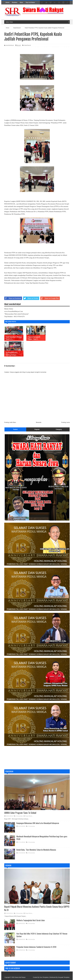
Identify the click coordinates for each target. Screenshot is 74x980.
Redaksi (15, 2)
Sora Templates (44, 977)
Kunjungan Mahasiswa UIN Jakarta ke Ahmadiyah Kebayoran (38, 823)
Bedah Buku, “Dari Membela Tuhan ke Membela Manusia (36, 850)
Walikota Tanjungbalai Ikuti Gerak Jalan (31, 920)
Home (7, 2)
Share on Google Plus (49, 298)
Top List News (30, 2)
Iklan (21, 2)
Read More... (29, 816)
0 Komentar (19, 816)
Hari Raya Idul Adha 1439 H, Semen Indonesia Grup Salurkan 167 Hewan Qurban (42, 935)
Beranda (39, 422)
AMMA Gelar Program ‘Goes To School (20, 813)
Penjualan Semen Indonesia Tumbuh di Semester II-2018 (36, 947)
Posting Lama (66, 422)
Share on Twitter (31, 298)
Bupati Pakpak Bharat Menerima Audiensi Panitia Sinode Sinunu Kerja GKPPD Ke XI (37, 908)
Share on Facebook (13, 298)
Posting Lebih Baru (10, 422)
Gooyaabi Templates (64, 977)
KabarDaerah (27, 45)
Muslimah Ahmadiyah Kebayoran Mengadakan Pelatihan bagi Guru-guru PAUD (42, 838)
